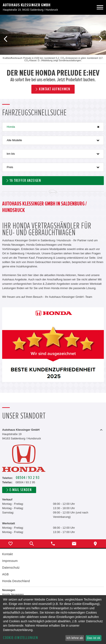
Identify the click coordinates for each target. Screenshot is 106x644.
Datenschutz (11, 568)
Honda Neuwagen (13, 594)
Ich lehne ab (75, 638)
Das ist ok (94, 638)
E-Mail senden (21, 490)
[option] (53, 57)
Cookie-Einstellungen (21, 638)
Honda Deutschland (16, 581)
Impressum (10, 561)
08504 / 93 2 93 (28, 478)
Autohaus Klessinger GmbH (27, 5)
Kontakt (7, 554)
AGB (5, 574)
